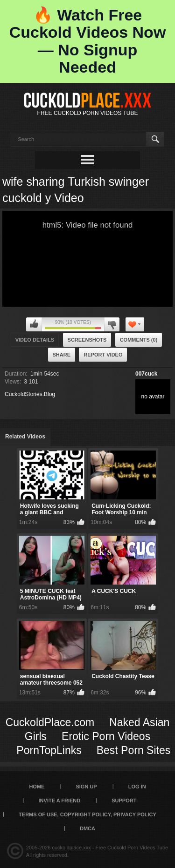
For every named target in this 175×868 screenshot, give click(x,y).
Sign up (86, 787)
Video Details (35, 340)
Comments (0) (139, 340)
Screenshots (87, 340)
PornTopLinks (49, 750)
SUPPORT (124, 801)
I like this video (34, 324)
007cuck (146, 374)
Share (62, 355)
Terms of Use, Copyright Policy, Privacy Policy (87, 814)
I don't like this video (112, 324)
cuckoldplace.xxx (72, 848)
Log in (137, 787)
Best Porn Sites (134, 750)
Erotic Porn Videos (106, 736)
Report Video (103, 355)
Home (37, 787)
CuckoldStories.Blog (30, 394)
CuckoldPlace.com (50, 722)
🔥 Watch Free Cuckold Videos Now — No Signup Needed (88, 41)
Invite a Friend (60, 801)
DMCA (87, 828)
